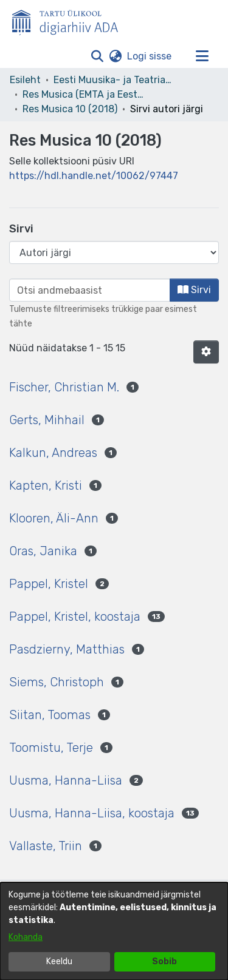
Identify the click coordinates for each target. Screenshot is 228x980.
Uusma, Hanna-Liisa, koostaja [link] (92, 813)
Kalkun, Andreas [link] (53, 453)
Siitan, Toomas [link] (50, 715)
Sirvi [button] (194, 290)
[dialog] (114, 931)
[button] (97, 56)
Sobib (164, 961)
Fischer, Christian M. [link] (64, 387)
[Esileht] (70, 20)
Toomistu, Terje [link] (51, 748)
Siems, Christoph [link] (57, 682)
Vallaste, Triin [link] (46, 846)
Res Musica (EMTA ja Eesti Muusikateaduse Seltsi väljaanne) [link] (83, 94)
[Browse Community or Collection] (114, 252)
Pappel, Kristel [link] (49, 584)
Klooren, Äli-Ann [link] (54, 518)
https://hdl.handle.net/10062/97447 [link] (94, 176)
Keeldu (59, 961)
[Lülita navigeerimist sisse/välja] (202, 56)
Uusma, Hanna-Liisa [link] (66, 780)
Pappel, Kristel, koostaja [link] (75, 617)
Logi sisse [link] (150, 56)
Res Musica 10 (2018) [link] (70, 109)
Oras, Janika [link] (43, 551)
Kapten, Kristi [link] (46, 485)
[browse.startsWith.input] (90, 290)
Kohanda (26, 937)
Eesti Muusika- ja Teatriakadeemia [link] (114, 80)
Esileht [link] (25, 80)
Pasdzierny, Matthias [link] (67, 649)
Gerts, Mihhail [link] (47, 420)
